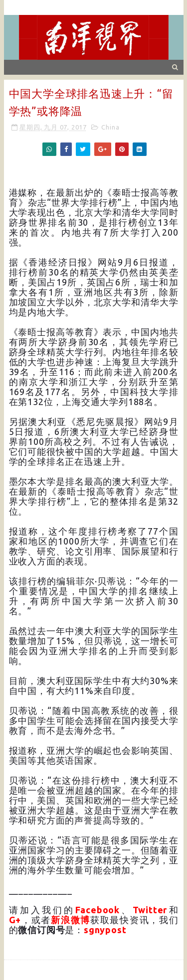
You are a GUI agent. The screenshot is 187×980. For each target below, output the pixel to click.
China (110, 127)
